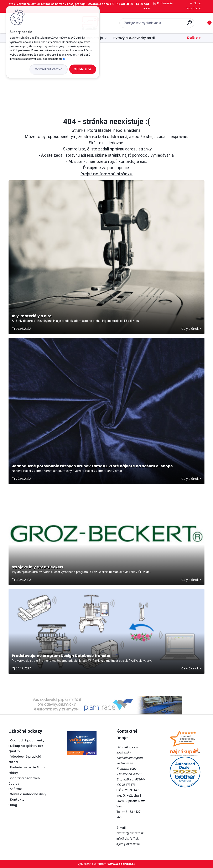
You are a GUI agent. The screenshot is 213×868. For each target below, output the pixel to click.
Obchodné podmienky (27, 740)
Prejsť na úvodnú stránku (106, 174)
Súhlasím (83, 69)
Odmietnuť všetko (49, 69)
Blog (14, 805)
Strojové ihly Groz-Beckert (38, 567)
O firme (16, 789)
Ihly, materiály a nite (32, 316)
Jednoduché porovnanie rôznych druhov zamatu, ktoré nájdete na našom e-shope (92, 466)
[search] (161, 24)
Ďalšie (192, 38)
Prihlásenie (165, 3)
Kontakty (17, 800)
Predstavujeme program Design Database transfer (61, 656)
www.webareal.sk (121, 864)
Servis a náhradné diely (28, 794)
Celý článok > (191, 329)
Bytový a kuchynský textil (134, 38)
